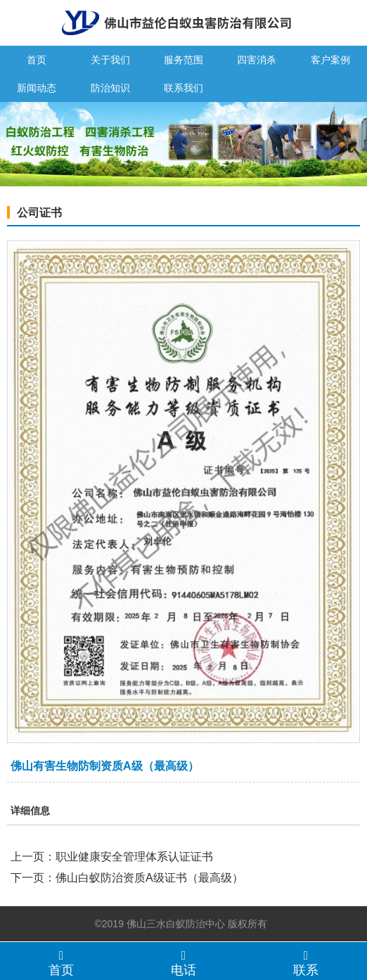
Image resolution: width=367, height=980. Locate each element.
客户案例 (330, 60)
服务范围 (183, 60)
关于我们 (110, 60)
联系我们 (183, 88)
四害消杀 (257, 60)
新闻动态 (37, 88)
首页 (37, 60)
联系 (306, 962)
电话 (183, 962)
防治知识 (110, 88)
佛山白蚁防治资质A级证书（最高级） (149, 878)
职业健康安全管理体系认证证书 (134, 857)
